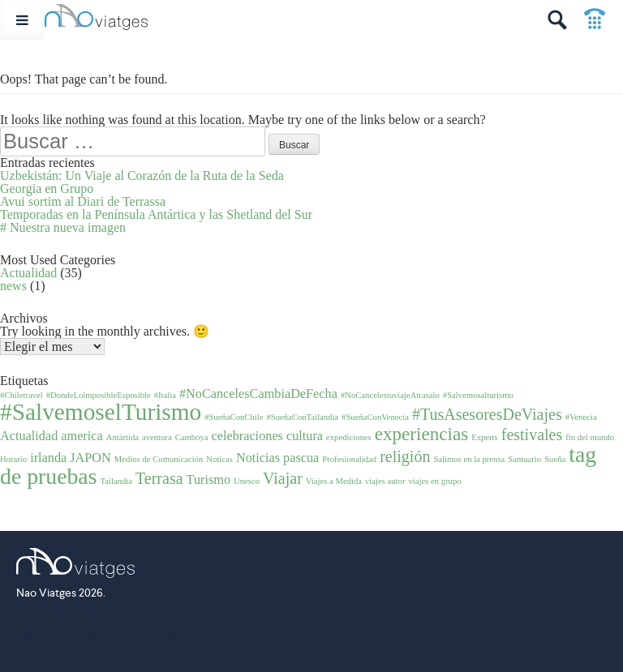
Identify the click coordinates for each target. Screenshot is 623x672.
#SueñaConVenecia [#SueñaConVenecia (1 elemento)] (375, 417)
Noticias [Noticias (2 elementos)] (258, 458)
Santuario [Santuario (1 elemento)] (524, 459)
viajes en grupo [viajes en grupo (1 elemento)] (434, 481)
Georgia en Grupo (47, 188)
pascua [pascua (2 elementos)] (301, 458)
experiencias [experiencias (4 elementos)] (421, 434)
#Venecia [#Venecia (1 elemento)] (581, 417)
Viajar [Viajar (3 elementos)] (283, 478)
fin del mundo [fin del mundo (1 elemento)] (590, 437)
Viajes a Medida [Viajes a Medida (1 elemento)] (334, 481)
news (13, 286)
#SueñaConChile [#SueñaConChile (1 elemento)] (234, 417)
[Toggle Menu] (22, 20)
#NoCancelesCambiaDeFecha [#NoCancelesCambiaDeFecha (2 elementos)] (258, 394)
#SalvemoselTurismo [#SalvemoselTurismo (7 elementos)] (101, 412)
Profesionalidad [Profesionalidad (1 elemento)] (349, 459)
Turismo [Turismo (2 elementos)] (209, 480)
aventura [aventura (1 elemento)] (157, 437)
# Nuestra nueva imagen (63, 227)
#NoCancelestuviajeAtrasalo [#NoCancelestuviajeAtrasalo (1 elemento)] (390, 395)
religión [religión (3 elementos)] (405, 456)
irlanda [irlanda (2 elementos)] (48, 458)
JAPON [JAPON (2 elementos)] (90, 458)
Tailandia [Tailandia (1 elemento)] (117, 481)
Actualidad (28, 273)
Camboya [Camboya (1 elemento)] (192, 437)
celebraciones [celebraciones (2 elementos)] (247, 436)
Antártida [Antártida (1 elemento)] (122, 437)
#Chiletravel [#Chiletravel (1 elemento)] (21, 395)
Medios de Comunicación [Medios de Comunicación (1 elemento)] (159, 459)
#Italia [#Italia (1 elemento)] (165, 395)
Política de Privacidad (181, 638)
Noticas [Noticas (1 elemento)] (219, 459)
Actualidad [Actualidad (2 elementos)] (29, 436)
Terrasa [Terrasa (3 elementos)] (159, 478)
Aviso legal (281, 638)
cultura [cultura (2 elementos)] (305, 436)
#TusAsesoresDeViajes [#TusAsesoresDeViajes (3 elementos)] (487, 414)
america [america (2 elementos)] (82, 436)
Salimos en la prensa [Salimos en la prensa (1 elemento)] (469, 459)
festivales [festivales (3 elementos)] (532, 434)
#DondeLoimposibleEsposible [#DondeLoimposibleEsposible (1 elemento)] (99, 395)
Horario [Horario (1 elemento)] (13, 459)
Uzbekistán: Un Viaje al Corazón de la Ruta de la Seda (142, 175)
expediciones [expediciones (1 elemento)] (349, 437)
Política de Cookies (60, 638)
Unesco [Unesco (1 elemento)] (247, 481)
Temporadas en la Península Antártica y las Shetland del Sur (156, 214)
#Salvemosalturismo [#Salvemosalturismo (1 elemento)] (478, 395)
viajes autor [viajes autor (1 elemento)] (385, 481)
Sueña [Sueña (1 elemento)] (555, 459)
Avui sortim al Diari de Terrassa (83, 201)
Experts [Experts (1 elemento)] (485, 437)
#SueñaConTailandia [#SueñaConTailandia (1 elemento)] (302, 417)
